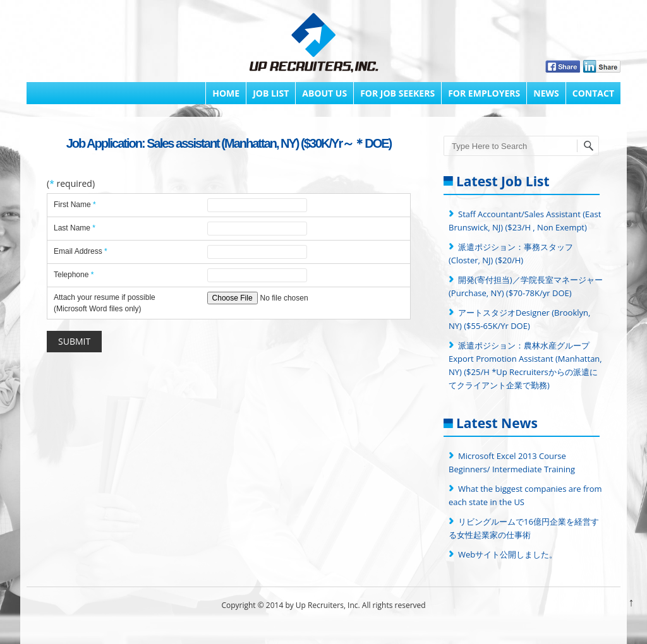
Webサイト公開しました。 (508, 554)
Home (226, 93)
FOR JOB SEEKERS (397, 93)
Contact (593, 93)
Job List (271, 93)
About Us (324, 93)
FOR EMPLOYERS (484, 93)
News (546, 93)
